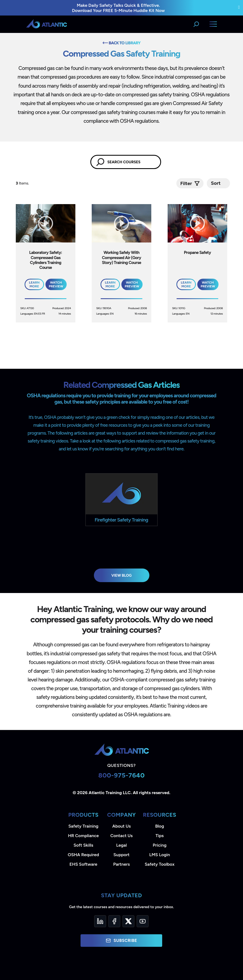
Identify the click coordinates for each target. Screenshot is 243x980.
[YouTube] (143, 921)
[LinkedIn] (100, 921)
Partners (121, 864)
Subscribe (121, 941)
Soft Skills (83, 845)
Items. (23, 183)
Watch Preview (56, 284)
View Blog (121, 575)
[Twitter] (128, 921)
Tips (159, 836)
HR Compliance (83, 836)
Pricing (160, 845)
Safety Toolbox (160, 864)
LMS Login (159, 855)
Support (121, 855)
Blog (159, 826)
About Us (122, 826)
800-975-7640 (121, 775)
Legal (121, 845)
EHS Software (83, 864)
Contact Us (121, 836)
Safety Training (83, 826)
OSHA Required (83, 855)
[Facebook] (114, 921)
